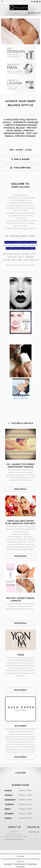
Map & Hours (22, 159)
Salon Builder (8, 864)
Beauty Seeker (33, 864)
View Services (22, 168)
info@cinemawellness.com (14, 839)
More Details (20, 489)
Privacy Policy (20, 867)
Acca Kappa (21, 726)
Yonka (20, 655)
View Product (20, 690)
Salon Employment (20, 864)
